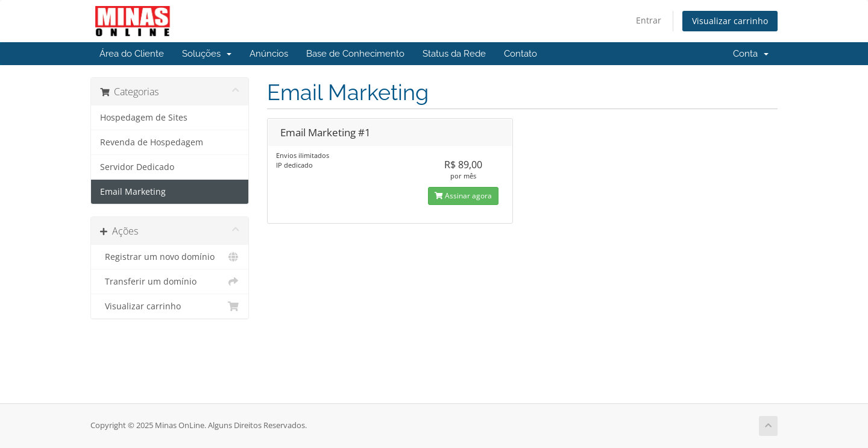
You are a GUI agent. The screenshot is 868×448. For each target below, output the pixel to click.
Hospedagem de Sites (144, 118)
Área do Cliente (132, 54)
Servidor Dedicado (137, 167)
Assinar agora (463, 196)
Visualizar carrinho (730, 21)
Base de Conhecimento (355, 54)
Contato (520, 54)
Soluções (207, 54)
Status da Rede (454, 54)
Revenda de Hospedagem (152, 142)
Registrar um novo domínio (170, 257)
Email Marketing (133, 192)
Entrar (649, 20)
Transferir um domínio (170, 282)
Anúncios (269, 54)
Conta (751, 54)
